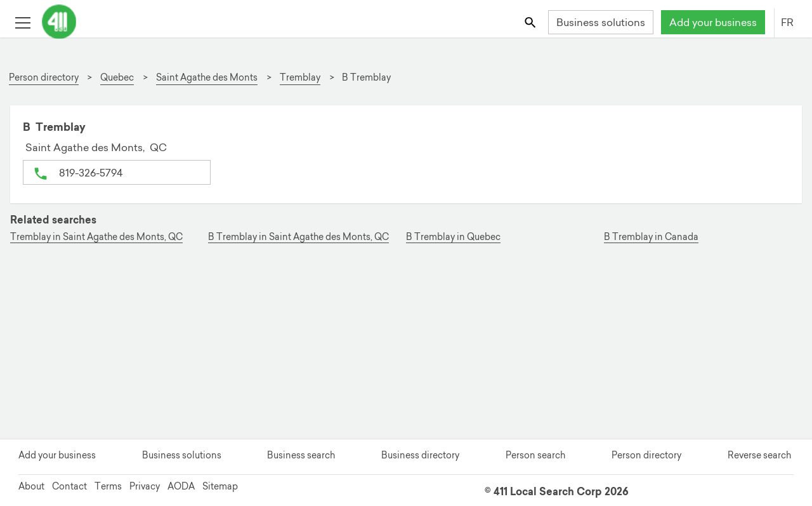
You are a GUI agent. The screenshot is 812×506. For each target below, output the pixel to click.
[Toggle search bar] (531, 22)
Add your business (713, 22)
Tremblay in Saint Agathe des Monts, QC (96, 237)
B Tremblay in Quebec (453, 237)
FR (787, 22)
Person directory (646, 455)
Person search (535, 455)
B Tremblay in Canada (651, 237)
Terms (108, 486)
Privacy (145, 486)
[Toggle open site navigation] (23, 22)
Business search (301, 455)
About (31, 486)
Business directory (420, 455)
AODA (181, 486)
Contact (69, 486)
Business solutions (601, 22)
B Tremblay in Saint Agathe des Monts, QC (298, 237)
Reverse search (759, 455)
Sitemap (220, 486)
